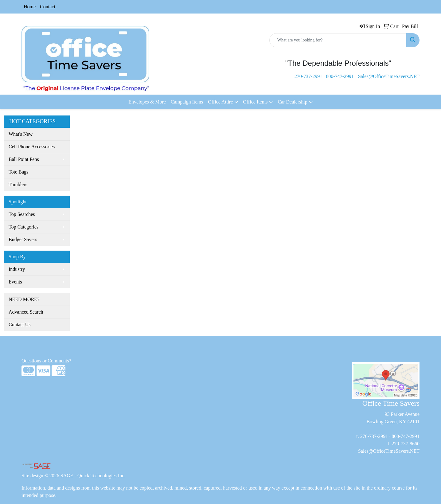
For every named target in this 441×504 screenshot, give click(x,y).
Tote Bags (18, 172)
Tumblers (18, 184)
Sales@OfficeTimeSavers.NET (389, 76)
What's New (21, 134)
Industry (17, 269)
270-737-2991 (308, 76)
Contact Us (20, 324)
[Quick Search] (338, 40)
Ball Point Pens (24, 159)
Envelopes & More (147, 102)
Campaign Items (187, 102)
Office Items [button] (255, 102)
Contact (48, 7)
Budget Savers (23, 239)
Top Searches (22, 214)
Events (15, 282)
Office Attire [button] (220, 102)
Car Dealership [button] (292, 102)
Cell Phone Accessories (32, 147)
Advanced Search (26, 312)
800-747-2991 (340, 76)
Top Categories (23, 227)
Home (30, 7)
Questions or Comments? (46, 361)
